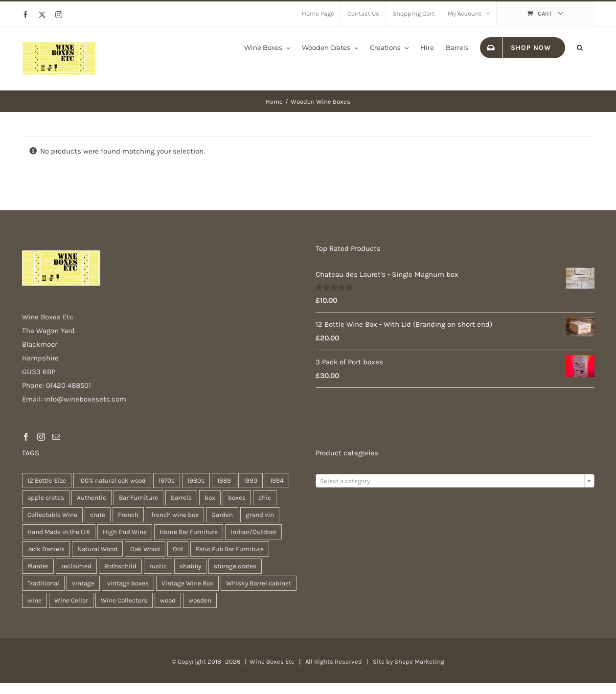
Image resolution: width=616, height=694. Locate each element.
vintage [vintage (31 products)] (83, 583)
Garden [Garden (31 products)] (222, 515)
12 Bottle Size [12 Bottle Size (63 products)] (47, 481)
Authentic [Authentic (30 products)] (91, 498)
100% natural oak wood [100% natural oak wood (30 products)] (112, 481)
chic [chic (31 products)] (265, 498)
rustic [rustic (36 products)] (158, 566)
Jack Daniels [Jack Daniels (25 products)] (46, 549)
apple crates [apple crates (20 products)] (46, 498)
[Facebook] (26, 437)
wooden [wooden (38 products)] (200, 600)
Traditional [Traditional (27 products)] (43, 583)
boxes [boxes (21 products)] (237, 498)
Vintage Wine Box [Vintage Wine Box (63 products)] (187, 583)
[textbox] (455, 481)
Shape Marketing (419, 661)
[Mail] (56, 437)
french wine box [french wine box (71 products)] (175, 515)
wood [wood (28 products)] (168, 600)
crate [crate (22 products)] (98, 515)
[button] (580, 47)
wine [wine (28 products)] (34, 600)
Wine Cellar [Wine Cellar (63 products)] (71, 600)
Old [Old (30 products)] (178, 549)
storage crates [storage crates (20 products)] (235, 566)
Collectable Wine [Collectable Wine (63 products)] (52, 515)
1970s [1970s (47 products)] (167, 481)
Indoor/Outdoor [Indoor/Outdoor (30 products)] (253, 532)
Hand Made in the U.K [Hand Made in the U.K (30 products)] (59, 532)
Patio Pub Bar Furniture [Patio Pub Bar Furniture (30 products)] (230, 549)
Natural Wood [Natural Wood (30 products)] (97, 549)
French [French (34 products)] (128, 515)
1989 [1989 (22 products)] (224, 481)
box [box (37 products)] (210, 498)
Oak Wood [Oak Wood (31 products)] (145, 549)
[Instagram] (41, 437)
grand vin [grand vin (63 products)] (260, 515)
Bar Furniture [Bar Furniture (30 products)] (138, 498)
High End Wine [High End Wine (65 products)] (125, 532)
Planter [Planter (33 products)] (38, 566)
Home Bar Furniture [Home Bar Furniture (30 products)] (189, 532)
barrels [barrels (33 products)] (181, 498)
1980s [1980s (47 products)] (196, 481)
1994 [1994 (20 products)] (277, 481)
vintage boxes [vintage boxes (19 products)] (128, 583)
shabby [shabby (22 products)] (190, 566)
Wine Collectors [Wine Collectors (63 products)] (124, 600)
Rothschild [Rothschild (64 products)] (120, 566)
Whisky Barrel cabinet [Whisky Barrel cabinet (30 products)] (259, 583)
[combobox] (455, 481)
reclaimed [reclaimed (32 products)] (76, 566)
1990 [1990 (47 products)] (251, 481)
